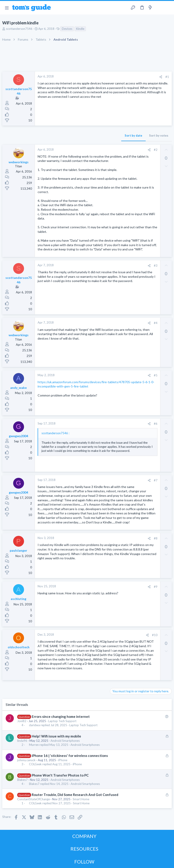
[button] (7, 8)
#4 (156, 323)
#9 (156, 587)
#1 (167, 77)
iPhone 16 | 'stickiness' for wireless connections (70, 756)
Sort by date (133, 135)
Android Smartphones (65, 741)
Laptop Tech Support (62, 721)
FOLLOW (84, 862)
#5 (156, 375)
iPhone (63, 760)
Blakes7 (22, 780)
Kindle (80, 29)
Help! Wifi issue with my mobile (56, 736)
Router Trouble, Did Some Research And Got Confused (75, 795)
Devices (67, 29)
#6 (156, 424)
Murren (34, 745)
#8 (156, 538)
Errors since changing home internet (61, 716)
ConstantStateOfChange (34, 799)
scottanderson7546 (19, 29)
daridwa (34, 725)
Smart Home (81, 799)
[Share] (161, 77)
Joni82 (22, 721)
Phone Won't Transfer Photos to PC (60, 775)
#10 (155, 635)
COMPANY (84, 836)
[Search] (168, 8)
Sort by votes (159, 135)
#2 (156, 150)
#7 (156, 480)
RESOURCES (84, 849)
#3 (156, 266)
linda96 (22, 741)
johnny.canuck (26, 760)
